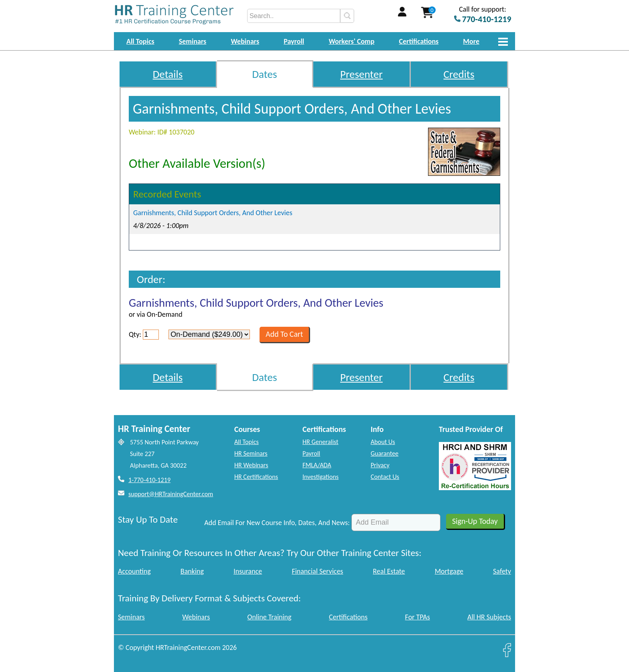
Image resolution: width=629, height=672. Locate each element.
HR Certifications (256, 477)
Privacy (380, 465)
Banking (192, 571)
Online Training (270, 617)
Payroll (294, 41)
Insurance (248, 571)
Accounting (134, 571)
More (471, 41)
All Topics (140, 41)
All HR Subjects (489, 617)
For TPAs (418, 617)
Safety (502, 571)
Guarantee (385, 453)
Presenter (361, 74)
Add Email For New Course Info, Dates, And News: (277, 523)
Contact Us (385, 477)
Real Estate (389, 571)
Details (168, 74)
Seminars (193, 41)
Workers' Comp (351, 41)
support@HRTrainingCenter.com (171, 494)
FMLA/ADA (317, 465)
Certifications (419, 41)
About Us (383, 442)
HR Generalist (320, 442)
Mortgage (449, 571)
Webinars (245, 41)
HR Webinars (251, 465)
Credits (459, 74)
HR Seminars (251, 453)
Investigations (321, 477)
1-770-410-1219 (149, 480)
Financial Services (317, 571)
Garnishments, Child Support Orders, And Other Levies (213, 213)
